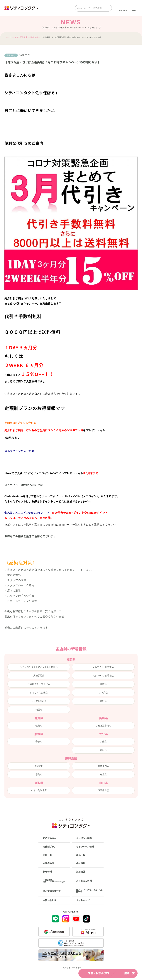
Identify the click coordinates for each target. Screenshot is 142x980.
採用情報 (81, 872)
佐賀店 (39, 726)
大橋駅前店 (39, 676)
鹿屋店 (103, 775)
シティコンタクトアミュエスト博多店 (39, 667)
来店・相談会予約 (95, 973)
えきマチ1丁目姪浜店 (103, 667)
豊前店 (103, 684)
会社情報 (81, 863)
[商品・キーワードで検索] (91, 8)
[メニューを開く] (134, 8)
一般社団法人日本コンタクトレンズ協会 (54, 881)
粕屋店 (39, 710)
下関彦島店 (103, 790)
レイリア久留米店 (39, 693)
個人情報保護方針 (52, 891)
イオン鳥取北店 (39, 790)
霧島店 (39, 775)
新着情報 (34, 37)
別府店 (103, 750)
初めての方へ (50, 838)
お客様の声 (48, 863)
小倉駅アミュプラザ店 (39, 684)
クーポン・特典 (84, 838)
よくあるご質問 (84, 881)
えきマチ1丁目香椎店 (103, 676)
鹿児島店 (39, 766)
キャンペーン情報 (85, 847)
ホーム (9, 37)
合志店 (39, 742)
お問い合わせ (50, 901)
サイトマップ (83, 901)
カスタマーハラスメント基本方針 (89, 891)
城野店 (103, 701)
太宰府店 (103, 693)
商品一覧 (81, 855)
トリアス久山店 (39, 701)
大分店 (103, 742)
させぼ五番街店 (21, 37)
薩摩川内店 (103, 766)
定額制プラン (50, 847)
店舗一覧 (126, 973)
